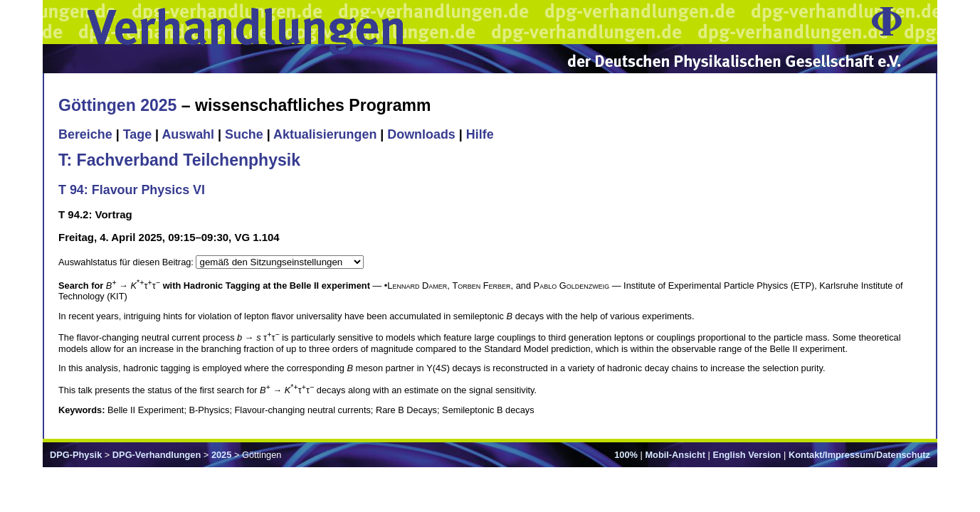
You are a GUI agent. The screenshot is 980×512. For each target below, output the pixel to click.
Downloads (421, 134)
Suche (244, 134)
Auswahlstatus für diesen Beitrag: (127, 262)
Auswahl (188, 134)
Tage (137, 134)
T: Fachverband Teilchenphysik (179, 160)
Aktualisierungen (325, 134)
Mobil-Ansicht (675, 455)
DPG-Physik (76, 455)
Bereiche (85, 134)
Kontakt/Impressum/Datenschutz (859, 455)
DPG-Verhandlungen (157, 455)
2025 (221, 455)
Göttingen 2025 (117, 105)
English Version (747, 455)
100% (626, 455)
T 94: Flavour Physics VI (132, 190)
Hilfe (480, 134)
